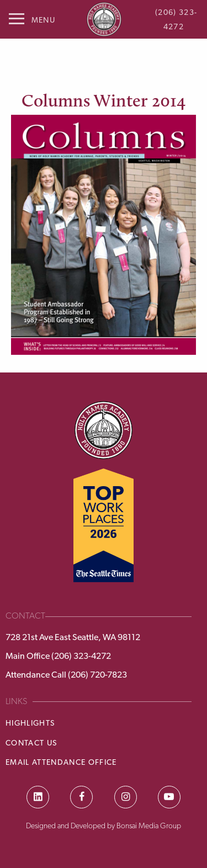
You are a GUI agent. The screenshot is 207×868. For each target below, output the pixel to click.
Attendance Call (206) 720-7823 (66, 675)
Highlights (30, 723)
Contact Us (31, 743)
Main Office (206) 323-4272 (58, 656)
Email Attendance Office (61, 762)
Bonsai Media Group (149, 826)
